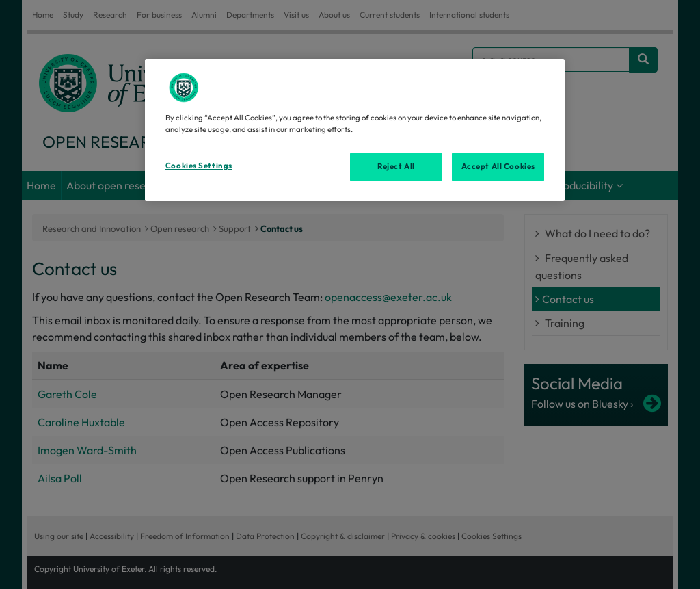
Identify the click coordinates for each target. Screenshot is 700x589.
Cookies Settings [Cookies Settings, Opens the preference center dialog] (199, 166)
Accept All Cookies (498, 166)
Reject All (396, 166)
